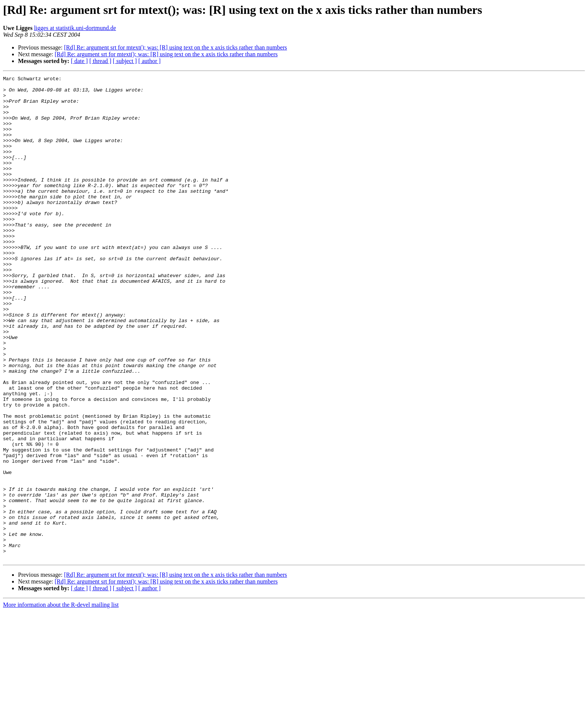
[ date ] (79, 61)
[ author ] (150, 61)
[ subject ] (125, 61)
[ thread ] (100, 61)
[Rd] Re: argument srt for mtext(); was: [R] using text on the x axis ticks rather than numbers (176, 47)
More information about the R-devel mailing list (61, 701)
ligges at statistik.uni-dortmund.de (75, 28)
